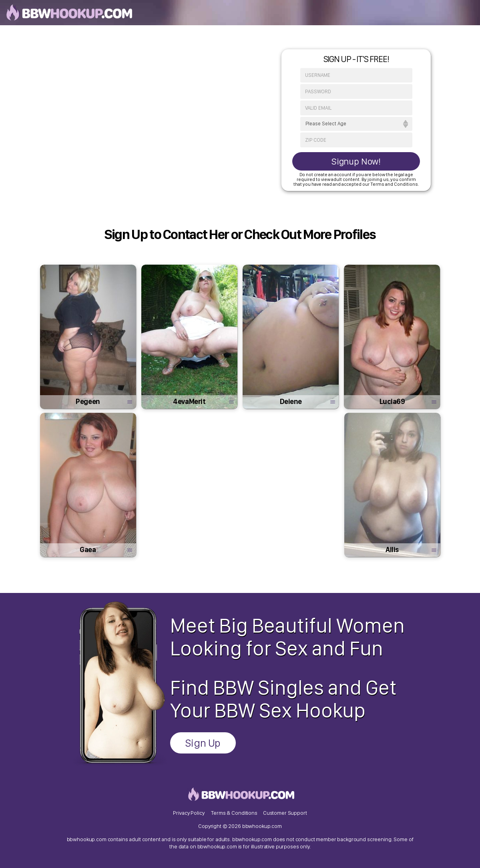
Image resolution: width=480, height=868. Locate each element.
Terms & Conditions (234, 813)
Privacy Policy (189, 813)
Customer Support (285, 813)
